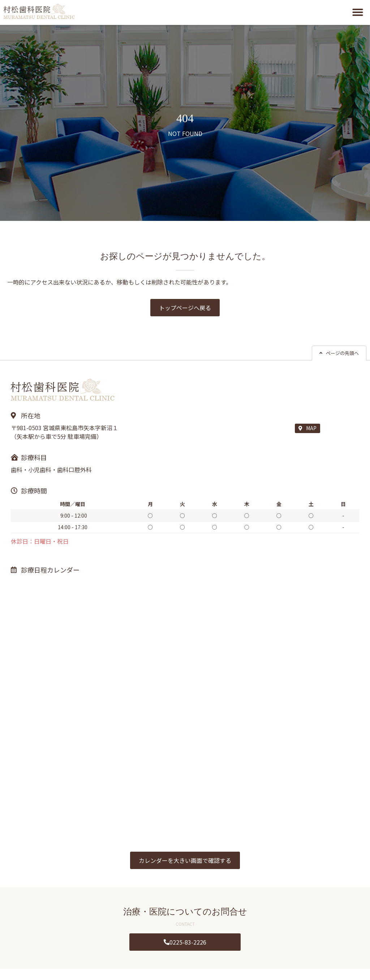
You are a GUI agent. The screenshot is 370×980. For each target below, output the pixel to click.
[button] (358, 12)
